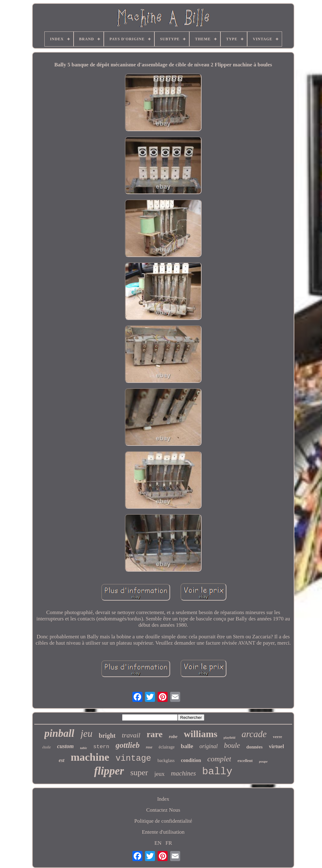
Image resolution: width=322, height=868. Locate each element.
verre (278, 737)
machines (183, 773)
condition (191, 760)
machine (90, 757)
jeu (86, 734)
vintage (133, 759)
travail (131, 735)
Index (163, 799)
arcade (254, 734)
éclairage (167, 747)
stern (101, 747)
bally (217, 772)
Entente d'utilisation (163, 832)
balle (187, 746)
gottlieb (128, 745)
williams (200, 734)
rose (149, 747)
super (139, 773)
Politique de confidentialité (163, 821)
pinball (59, 733)
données (254, 747)
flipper (109, 771)
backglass (166, 761)
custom (66, 746)
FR (169, 843)
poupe (264, 761)
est (62, 760)
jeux (160, 774)
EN (158, 843)
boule (232, 745)
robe (173, 736)
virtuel (276, 746)
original (208, 746)
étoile (47, 747)
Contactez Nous (163, 810)
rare (155, 734)
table (84, 748)
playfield (229, 738)
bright (107, 736)
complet (219, 759)
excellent (245, 761)
